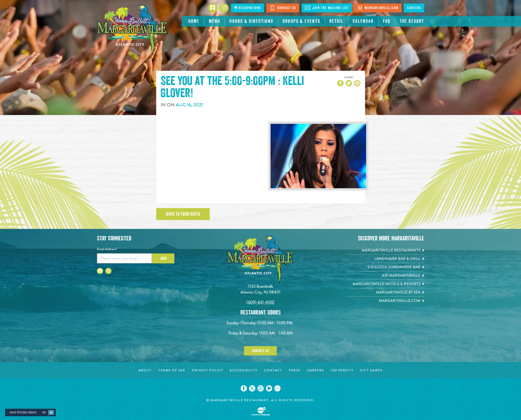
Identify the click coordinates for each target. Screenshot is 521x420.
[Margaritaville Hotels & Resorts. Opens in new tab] (385, 284)
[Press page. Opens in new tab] (295, 370)
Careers (414, 8)
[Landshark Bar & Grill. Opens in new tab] (385, 259)
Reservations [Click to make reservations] (248, 8)
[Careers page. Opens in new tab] (316, 370)
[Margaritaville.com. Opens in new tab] (385, 301)
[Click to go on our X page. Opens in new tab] (252, 388)
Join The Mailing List (327, 8)
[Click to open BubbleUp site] (261, 411)
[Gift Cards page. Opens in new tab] (371, 370)
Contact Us (283, 8)
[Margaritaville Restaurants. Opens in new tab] (385, 250)
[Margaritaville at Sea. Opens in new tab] (385, 292)
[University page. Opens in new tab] (342, 370)
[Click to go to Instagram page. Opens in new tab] (224, 8)
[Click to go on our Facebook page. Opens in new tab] (244, 388)
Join (163, 258)
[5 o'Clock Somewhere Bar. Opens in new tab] (385, 267)
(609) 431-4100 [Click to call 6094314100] (260, 302)
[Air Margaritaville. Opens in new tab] (385, 275)
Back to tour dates (183, 214)
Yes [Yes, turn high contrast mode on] (44, 413)
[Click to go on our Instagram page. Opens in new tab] (261, 388)
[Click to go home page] (132, 30)
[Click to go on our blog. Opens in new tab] (277, 388)
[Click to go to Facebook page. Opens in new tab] (213, 8)
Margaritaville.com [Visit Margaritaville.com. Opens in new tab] (378, 8)
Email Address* (107, 249)
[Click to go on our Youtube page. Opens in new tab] (269, 388)
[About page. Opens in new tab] (145, 370)
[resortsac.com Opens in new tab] (412, 21)
